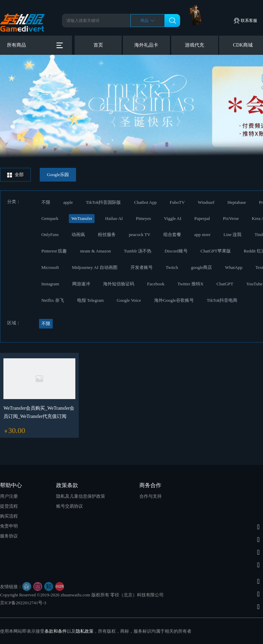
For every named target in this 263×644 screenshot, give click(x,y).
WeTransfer (82, 218)
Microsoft (50, 267)
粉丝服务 (107, 234)
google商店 (202, 267)
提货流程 (9, 506)
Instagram (50, 284)
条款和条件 (56, 631)
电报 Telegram (90, 300)
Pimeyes (143, 218)
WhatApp (234, 267)
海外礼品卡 (146, 45)
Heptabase (237, 202)
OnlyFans (50, 234)
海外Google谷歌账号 (174, 300)
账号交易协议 (70, 506)
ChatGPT (225, 284)
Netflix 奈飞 (53, 300)
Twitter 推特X (190, 284)
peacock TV (140, 234)
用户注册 (9, 496)
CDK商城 (243, 45)
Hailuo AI (114, 218)
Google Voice (129, 300)
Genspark (50, 218)
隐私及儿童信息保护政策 (81, 496)
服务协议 (9, 536)
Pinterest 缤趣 (54, 251)
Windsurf (206, 202)
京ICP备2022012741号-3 (23, 603)
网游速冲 (81, 284)
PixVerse (231, 218)
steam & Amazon (95, 251)
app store (202, 234)
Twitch (172, 267)
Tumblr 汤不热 (138, 251)
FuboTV (177, 202)
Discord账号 (176, 251)
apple (68, 202)
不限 (46, 202)
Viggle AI (173, 218)
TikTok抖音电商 (222, 300)
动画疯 (78, 234)
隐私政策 (85, 631)
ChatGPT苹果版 (216, 251)
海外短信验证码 (119, 284)
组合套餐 (172, 234)
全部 (15, 175)
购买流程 (9, 516)
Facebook (156, 284)
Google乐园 (58, 175)
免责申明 (9, 526)
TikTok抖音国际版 (104, 202)
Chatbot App (145, 202)
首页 (98, 45)
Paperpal (202, 218)
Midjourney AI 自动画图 (95, 267)
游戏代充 (195, 45)
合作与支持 (151, 496)
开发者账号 (142, 267)
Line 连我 (232, 234)
